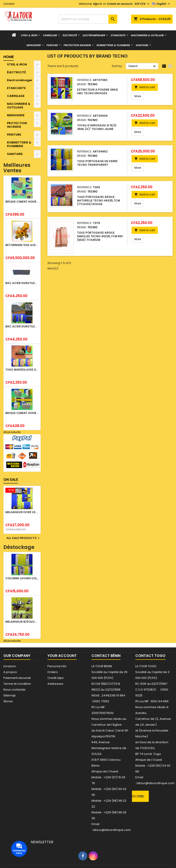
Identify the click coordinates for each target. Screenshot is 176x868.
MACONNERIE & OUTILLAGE (147, 35)
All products (12, 432)
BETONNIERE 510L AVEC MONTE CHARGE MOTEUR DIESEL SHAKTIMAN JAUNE (22, 245)
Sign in (97, 4)
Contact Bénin (106, 656)
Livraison (10, 666)
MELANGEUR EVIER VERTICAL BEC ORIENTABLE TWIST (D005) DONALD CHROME (22, 512)
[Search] (88, 19)
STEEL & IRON (29, 35)
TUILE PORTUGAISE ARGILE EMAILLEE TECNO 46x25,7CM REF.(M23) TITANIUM (100, 236)
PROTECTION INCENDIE (77, 45)
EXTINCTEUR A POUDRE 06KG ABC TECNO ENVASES (98, 91)
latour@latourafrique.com (156, 783)
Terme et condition (17, 684)
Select (143, 66)
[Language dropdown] (161, 4)
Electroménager (94, 35)
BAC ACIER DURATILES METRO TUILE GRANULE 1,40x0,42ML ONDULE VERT (22, 326)
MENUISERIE (33, 45)
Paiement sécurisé (17, 678)
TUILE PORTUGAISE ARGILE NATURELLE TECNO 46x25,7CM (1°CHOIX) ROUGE (99, 200)
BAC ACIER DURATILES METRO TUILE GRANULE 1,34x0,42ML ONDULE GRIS (22, 283)
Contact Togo (150, 656)
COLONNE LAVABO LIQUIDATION (22, 578)
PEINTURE (52, 45)
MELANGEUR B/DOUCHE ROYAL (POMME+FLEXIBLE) (22, 622)
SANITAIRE (142, 45)
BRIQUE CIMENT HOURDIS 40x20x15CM (22, 413)
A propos (10, 672)
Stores (8, 701)
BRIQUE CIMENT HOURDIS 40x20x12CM (22, 202)
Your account (62, 656)
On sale (11, 480)
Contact (9, 4)
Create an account (120, 4)
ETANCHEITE (118, 35)
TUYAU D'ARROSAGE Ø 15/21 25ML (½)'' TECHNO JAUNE (97, 127)
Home (9, 57)
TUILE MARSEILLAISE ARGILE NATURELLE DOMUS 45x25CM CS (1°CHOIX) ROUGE (22, 370)
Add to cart (145, 87)
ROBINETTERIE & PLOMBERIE (113, 45)
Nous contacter (15, 690)
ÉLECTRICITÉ (70, 35)
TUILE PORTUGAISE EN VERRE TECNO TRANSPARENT (97, 163)
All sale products (24, 538)
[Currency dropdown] (142, 4)
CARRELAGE (50, 35)
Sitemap (10, 695)
